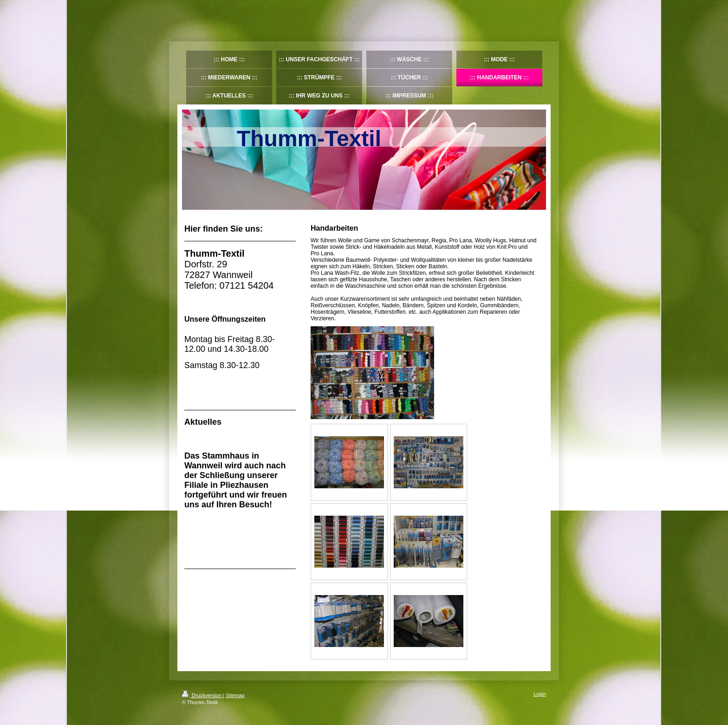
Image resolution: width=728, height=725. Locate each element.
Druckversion (202, 695)
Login (540, 694)
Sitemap (235, 695)
